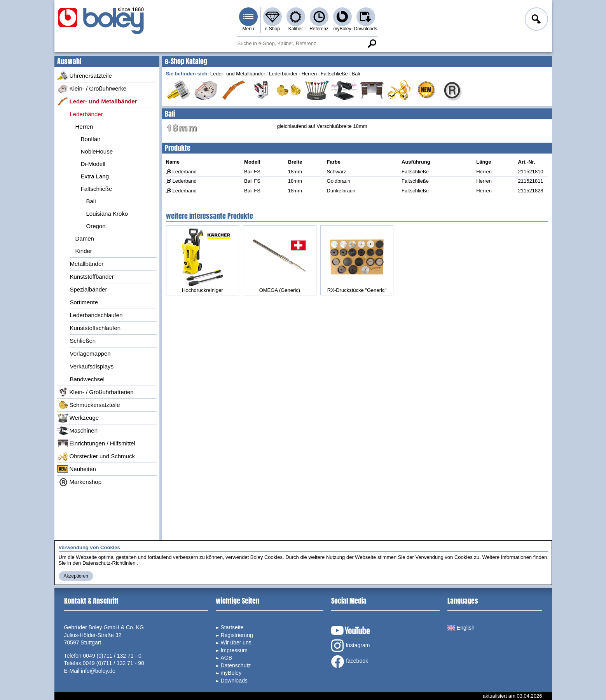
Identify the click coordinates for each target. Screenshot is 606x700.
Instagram (350, 646)
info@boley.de (98, 671)
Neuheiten (77, 469)
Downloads (366, 29)
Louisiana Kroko (107, 214)
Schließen (83, 341)
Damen (85, 238)
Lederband (185, 172)
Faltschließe (97, 189)
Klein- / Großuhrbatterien (95, 392)
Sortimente (84, 302)
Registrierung (237, 635)
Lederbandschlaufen (96, 315)
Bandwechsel (87, 379)
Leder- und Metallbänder (97, 101)
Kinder (84, 251)
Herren (84, 127)
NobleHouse (97, 151)
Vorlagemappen (90, 353)
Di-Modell (93, 164)
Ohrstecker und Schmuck (96, 456)
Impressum (234, 650)
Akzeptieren (76, 576)
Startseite (232, 627)
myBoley (342, 29)
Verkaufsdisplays (92, 366)
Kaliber (296, 29)
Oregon (96, 226)
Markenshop (79, 482)
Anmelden (536, 20)
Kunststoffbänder (92, 277)
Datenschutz (236, 665)
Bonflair (91, 139)
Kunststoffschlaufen (95, 328)
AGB (226, 658)
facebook (350, 662)
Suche (372, 44)
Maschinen (78, 431)
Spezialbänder (89, 289)
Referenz (319, 29)
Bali (91, 201)
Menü (248, 29)
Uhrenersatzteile (85, 76)
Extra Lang (95, 176)
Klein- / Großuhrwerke (92, 89)
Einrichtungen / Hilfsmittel (96, 443)
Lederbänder (86, 114)
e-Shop (272, 29)
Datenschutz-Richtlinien (109, 563)
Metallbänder (87, 264)
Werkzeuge (78, 418)
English (461, 628)
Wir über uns (236, 642)
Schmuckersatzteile (89, 405)
